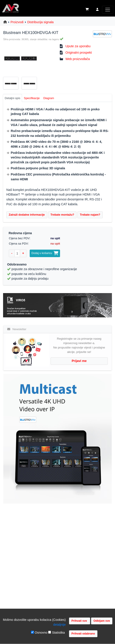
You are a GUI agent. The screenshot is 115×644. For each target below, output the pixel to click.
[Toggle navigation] (108, 10)
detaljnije (59, 625)
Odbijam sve (102, 621)
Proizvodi (17, 22)
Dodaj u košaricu (45, 253)
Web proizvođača (78, 59)
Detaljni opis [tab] (13, 98)
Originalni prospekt (78, 53)
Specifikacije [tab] (32, 98)
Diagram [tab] (49, 98)
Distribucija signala (40, 22)
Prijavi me (79, 361)
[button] (97, 10)
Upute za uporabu (78, 46)
